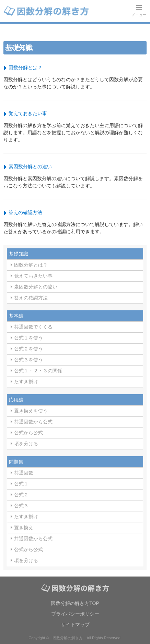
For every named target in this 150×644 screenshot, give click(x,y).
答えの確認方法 (25, 212)
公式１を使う (28, 338)
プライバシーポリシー (75, 614)
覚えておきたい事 (28, 113)
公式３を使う (28, 360)
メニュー (139, 11)
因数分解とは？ (25, 67)
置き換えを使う (31, 411)
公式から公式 (28, 433)
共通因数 (24, 473)
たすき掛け (26, 382)
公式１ (21, 484)
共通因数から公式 (33, 422)
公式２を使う (28, 349)
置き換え (24, 528)
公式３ (21, 506)
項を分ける (26, 444)
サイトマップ (75, 624)
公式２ (21, 495)
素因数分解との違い (30, 166)
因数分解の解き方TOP (75, 603)
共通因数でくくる (33, 327)
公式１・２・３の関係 (38, 371)
